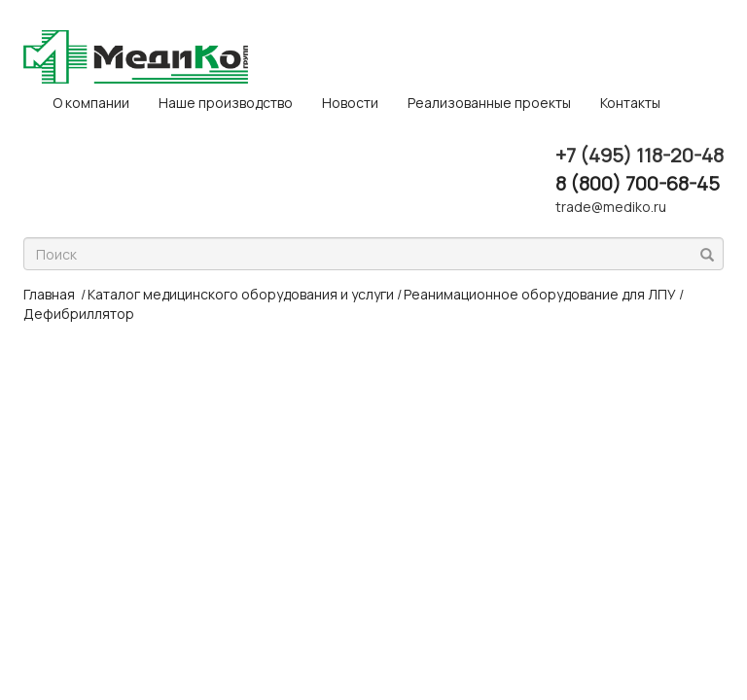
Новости (350, 103)
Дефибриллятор (79, 314)
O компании (91, 103)
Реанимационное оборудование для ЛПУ (540, 294)
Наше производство (226, 103)
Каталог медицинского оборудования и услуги (241, 294)
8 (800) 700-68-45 (638, 183)
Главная (49, 294)
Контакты (630, 103)
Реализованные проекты (489, 103)
